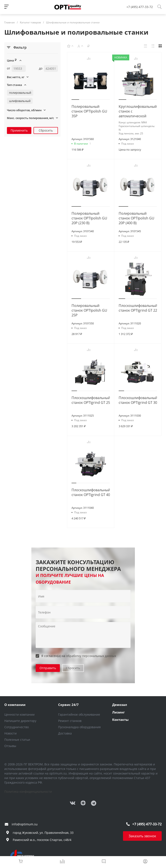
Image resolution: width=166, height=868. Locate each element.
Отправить (48, 668)
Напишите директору (20, 721)
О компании (15, 705)
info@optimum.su (25, 824)
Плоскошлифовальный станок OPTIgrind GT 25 (91, 400)
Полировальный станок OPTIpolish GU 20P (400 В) (136, 218)
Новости (10, 733)
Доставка (65, 733)
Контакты (120, 720)
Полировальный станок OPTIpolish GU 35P (89, 111)
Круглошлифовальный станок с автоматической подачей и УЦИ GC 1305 (138, 116)
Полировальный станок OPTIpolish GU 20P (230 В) (89, 218)
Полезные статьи (17, 740)
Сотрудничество (17, 727)
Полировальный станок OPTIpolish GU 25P (89, 310)
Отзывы (10, 746)
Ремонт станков (70, 721)
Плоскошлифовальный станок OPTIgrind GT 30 (138, 400)
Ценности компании (19, 714)
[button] (75, 100)
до (41, 68)
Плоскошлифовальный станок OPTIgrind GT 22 (138, 308)
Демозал (120, 705)
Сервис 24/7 (68, 705)
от (9, 68)
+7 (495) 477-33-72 (140, 7)
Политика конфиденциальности (28, 792)
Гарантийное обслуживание (79, 714)
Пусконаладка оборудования (79, 727)
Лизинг (118, 712)
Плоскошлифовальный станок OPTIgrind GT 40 (91, 492)
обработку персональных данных (91, 656)
